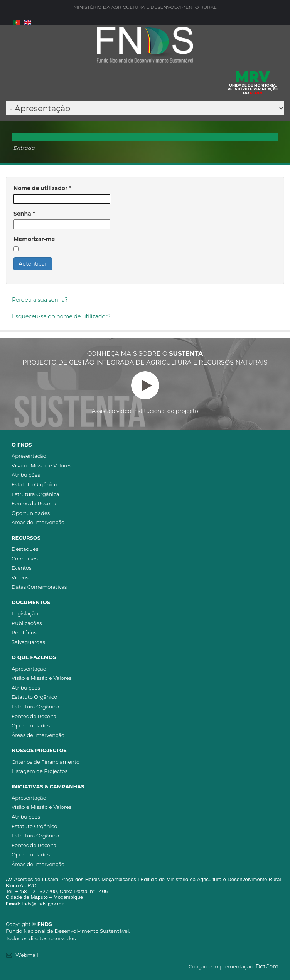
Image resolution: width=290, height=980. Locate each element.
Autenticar (33, 264)
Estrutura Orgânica (35, 494)
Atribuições (26, 475)
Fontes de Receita (34, 503)
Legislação (25, 613)
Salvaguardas (28, 642)
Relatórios (24, 632)
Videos (20, 577)
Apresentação (29, 456)
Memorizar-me (34, 239)
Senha (24, 214)
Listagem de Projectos (40, 771)
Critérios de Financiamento (46, 762)
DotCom (267, 966)
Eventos (22, 568)
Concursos (25, 559)
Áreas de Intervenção (38, 522)
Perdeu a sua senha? (40, 300)
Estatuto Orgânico (34, 484)
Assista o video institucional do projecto (145, 393)
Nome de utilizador (42, 188)
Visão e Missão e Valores (41, 465)
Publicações (27, 623)
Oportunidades (31, 513)
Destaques (25, 549)
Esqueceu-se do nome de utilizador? (61, 316)
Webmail (27, 955)
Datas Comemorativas (39, 587)
